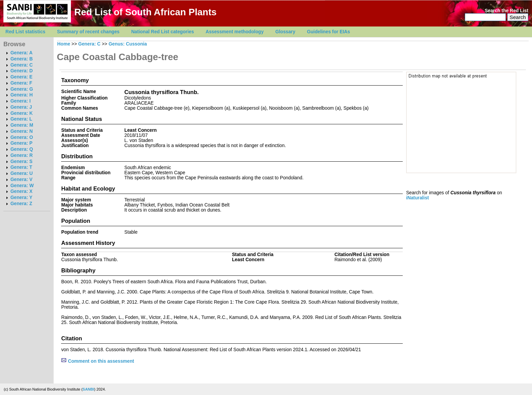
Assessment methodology (235, 32)
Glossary (286, 32)
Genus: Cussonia (128, 44)
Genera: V (22, 179)
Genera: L (21, 119)
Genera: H (22, 95)
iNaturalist (417, 198)
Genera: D (22, 71)
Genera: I (21, 101)
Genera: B (22, 59)
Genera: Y (22, 197)
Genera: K (22, 113)
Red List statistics (25, 32)
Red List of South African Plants (145, 12)
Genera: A (22, 53)
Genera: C (22, 65)
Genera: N (22, 131)
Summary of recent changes (88, 32)
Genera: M (22, 125)
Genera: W (22, 186)
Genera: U (22, 173)
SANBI (88, 389)
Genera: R (22, 155)
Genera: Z (21, 204)
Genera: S (22, 161)
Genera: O (22, 137)
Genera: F (21, 83)
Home (64, 44)
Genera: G (22, 89)
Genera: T (21, 167)
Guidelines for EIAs (329, 32)
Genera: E (22, 77)
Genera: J (21, 107)
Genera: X (22, 191)
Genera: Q (22, 149)
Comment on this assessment (98, 361)
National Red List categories (163, 32)
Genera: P (22, 143)
